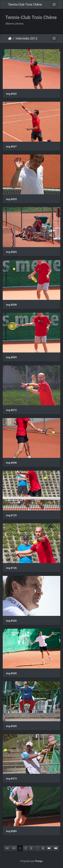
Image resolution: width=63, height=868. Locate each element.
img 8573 (11, 779)
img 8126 (11, 568)
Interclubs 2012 (26, 38)
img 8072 (11, 410)
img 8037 (11, 147)
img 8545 (11, 726)
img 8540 (11, 673)
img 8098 (11, 463)
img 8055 (11, 252)
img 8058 (11, 305)
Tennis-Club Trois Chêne (25, 5)
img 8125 (11, 515)
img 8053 (11, 199)
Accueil (10, 38)
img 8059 (11, 357)
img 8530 (11, 621)
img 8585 (11, 831)
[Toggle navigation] (54, 5)
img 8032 (11, 94)
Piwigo (39, 861)
